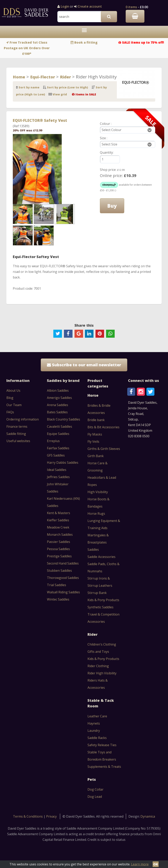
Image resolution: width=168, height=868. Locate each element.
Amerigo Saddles (59, 398)
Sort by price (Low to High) (67, 87)
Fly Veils (93, 442)
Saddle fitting (16, 434)
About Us (13, 390)
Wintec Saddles (58, 599)
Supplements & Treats (104, 767)
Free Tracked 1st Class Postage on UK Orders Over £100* (27, 48)
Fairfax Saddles (58, 448)
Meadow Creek (58, 527)
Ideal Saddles (57, 470)
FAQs (10, 412)
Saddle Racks (97, 738)
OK (156, 864)
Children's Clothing (102, 644)
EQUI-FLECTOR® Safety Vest (40, 120)
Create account (89, 6)
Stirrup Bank (97, 593)
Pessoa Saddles (58, 549)
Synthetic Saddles (100, 607)
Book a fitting (86, 42)
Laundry (94, 731)
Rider (65, 77)
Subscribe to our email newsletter (84, 365)
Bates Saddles (57, 412)
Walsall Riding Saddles (63, 592)
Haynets (94, 723)
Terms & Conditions (28, 816)
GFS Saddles (56, 455)
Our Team (14, 405)
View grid (60, 94)
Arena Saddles (58, 405)
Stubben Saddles (59, 571)
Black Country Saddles (64, 419)
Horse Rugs (96, 514)
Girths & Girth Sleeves (104, 449)
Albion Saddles (58, 390)
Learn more (140, 864)
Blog (10, 398)
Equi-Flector (43, 77)
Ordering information (23, 419)
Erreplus (53, 441)
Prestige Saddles (59, 556)
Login (65, 6)
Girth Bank (96, 456)
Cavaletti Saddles (60, 426)
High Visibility (98, 492)
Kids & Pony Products (103, 600)
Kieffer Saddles (58, 520)
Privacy (51, 816)
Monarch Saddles (60, 535)
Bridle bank (96, 420)
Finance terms (17, 426)
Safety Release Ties (102, 745)
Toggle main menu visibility (85, 32)
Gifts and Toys (98, 652)
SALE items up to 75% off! (143, 42)
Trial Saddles (57, 585)
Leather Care (97, 716)
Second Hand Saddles (63, 563)
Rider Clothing (98, 666)
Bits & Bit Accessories (103, 427)
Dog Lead (95, 797)
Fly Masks (95, 434)
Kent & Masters (59, 513)
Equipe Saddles (58, 434)
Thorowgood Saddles (63, 578)
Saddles (93, 550)
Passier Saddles (59, 542)
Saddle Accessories (101, 557)
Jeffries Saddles (58, 477)
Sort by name (29, 87)
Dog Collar (95, 789)
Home (19, 77)
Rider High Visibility (102, 673)
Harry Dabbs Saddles (63, 463)
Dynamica (148, 816)
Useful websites (18, 441)
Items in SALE (86, 94)
